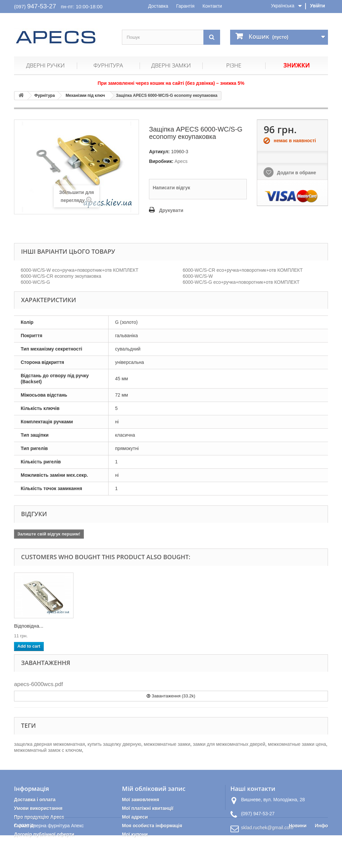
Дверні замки (171, 65)
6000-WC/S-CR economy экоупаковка (61, 276)
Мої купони (135, 834)
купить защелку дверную (114, 744)
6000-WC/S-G (35, 282)
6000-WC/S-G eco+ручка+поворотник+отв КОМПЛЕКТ (241, 282)
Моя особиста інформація (152, 826)
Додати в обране (296, 173)
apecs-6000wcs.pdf (38, 684)
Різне (234, 65)
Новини (298, 858)
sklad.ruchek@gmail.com (267, 828)
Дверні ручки (45, 65)
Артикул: (159, 152)
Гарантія (185, 6)
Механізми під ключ (85, 95)
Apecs (181, 161)
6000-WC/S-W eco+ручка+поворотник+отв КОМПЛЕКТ (79, 270)
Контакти (212, 6)
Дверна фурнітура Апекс (57, 858)
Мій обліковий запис (154, 789)
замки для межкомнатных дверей (229, 744)
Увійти (317, 6)
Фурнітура (108, 65)
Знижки (296, 65)
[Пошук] (212, 37)
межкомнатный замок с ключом (48, 750)
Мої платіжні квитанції (148, 808)
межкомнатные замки (167, 744)
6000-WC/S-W (198, 276)
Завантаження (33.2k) (171, 696)
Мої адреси (135, 817)
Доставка (158, 6)
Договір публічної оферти (44, 834)
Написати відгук (171, 188)
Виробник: (161, 161)
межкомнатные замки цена (297, 744)
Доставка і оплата (35, 800)
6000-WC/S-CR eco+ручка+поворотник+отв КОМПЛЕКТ (243, 270)
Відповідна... (29, 626)
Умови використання (38, 808)
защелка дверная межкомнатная (49, 744)
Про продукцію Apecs (39, 817)
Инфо (321, 858)
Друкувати (171, 210)
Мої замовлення (140, 800)
